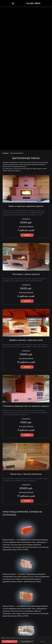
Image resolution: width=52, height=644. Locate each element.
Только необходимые (26, 641)
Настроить (42, 641)
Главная (5, 153)
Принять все (10, 641)
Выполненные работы (17, 153)
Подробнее (32, 638)
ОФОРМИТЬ (27, 235)
